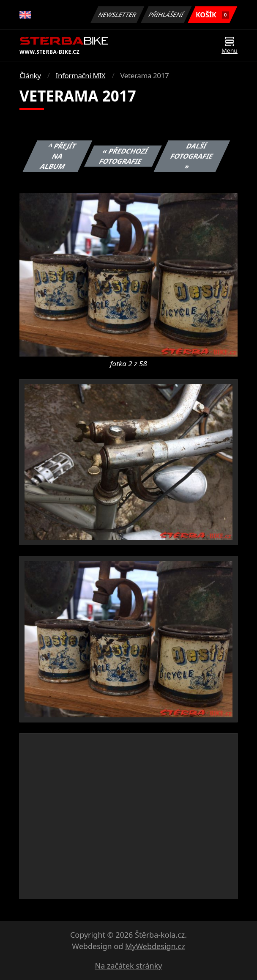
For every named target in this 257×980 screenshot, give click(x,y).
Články (30, 75)
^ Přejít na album (58, 156)
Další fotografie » (192, 156)
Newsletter (117, 15)
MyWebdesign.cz (155, 946)
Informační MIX (81, 75)
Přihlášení (166, 15)
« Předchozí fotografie (124, 156)
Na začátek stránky (129, 966)
